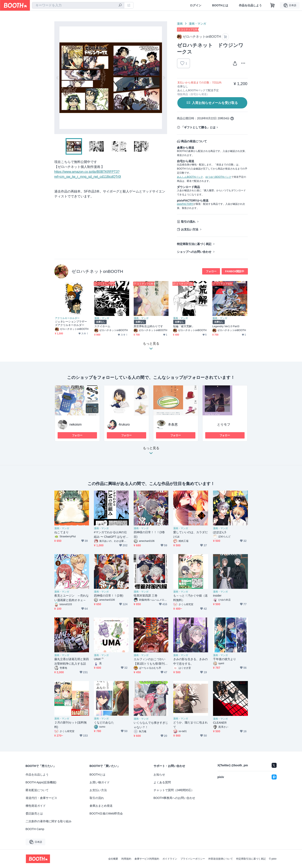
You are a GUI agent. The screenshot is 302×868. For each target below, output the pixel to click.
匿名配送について (37, 790)
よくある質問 (162, 782)
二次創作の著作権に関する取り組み (49, 821)
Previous (58, 78)
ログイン (196, 5)
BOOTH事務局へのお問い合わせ (174, 798)
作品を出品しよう (250, 5)
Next (164, 78)
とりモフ (224, 424)
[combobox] (78, 5)
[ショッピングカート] (272, 5)
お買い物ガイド (100, 782)
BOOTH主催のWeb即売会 (106, 813)
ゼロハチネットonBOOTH (97, 271)
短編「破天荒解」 (184, 326)
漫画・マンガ (197, 24)
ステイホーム (102, 326)
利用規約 (126, 859)
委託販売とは (34, 813)
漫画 (180, 24)
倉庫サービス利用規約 (147, 859)
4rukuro (124, 424)
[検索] (120, 6)
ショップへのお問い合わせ (194, 252)
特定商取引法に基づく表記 (194, 244)
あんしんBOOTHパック (190, 177)
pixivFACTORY (185, 204)
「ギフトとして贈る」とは (198, 127)
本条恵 (173, 424)
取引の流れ (188, 222)
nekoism (76, 424)
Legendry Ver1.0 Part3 (226, 326)
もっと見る (151, 452)
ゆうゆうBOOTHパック (218, 177)
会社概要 (113, 859)
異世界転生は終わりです (148, 326)
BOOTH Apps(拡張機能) (41, 782)
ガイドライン (170, 859)
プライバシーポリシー (193, 859)
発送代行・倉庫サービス (41, 798)
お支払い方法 (190, 229)
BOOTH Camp (35, 829)
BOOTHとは (220, 5)
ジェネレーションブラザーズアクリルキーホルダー (71, 323)
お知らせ (159, 775)
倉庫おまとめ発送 (101, 806)
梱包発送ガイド (36, 806)
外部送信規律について (221, 859)
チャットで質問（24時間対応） (174, 790)
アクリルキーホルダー (67, 318)
